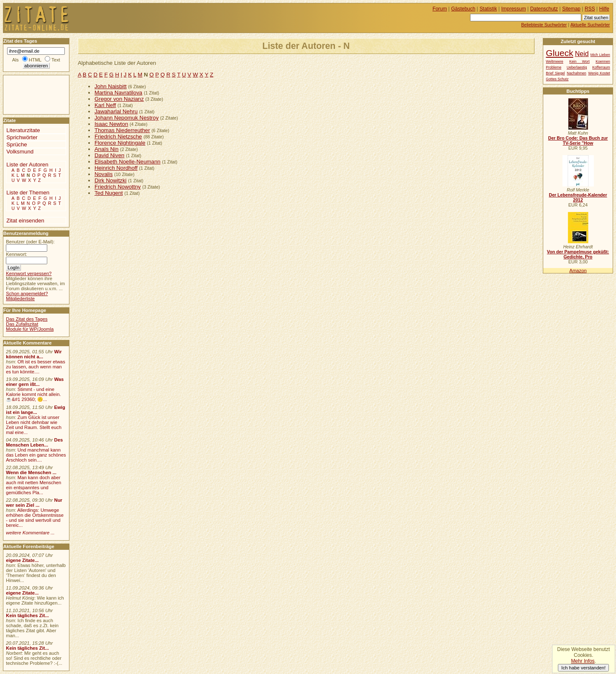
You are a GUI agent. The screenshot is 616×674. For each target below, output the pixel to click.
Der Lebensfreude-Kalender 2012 (578, 197)
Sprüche (17, 144)
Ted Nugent (109, 193)
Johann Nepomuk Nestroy (127, 118)
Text (56, 60)
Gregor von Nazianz (119, 99)
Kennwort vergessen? (29, 273)
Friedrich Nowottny (118, 187)
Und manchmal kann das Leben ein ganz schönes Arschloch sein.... (36, 455)
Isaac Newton (111, 124)
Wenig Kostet (599, 73)
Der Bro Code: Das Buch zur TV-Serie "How (578, 140)
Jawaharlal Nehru (116, 111)
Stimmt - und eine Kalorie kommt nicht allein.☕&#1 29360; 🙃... (33, 394)
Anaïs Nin (107, 149)
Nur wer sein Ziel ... (34, 503)
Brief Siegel (555, 73)
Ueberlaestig (577, 67)
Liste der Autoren (27, 165)
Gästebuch (463, 9)
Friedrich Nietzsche (118, 137)
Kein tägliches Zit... (27, 615)
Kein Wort (579, 61)
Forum (440, 9)
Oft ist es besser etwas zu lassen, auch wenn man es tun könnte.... (36, 367)
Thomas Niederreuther (122, 130)
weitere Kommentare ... (30, 533)
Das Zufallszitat (22, 324)
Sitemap (571, 9)
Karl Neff (105, 105)
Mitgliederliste (20, 299)
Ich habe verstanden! (583, 668)
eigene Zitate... (22, 560)
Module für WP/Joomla (30, 329)
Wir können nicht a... (34, 354)
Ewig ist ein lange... (36, 410)
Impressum (514, 9)
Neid (582, 54)
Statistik (488, 9)
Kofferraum (601, 67)
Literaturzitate (23, 130)
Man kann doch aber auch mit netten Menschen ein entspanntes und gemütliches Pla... (33, 485)
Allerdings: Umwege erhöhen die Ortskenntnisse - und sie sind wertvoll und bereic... (35, 518)
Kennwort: (17, 254)
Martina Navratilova (118, 93)
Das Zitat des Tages (27, 319)
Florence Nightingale (120, 143)
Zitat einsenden (25, 221)
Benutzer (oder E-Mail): (30, 242)
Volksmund (20, 152)
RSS (590, 9)
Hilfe (604, 9)
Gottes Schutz (557, 79)
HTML (35, 60)
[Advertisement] (28, 94)
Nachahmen (576, 73)
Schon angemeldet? (27, 294)
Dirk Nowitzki (111, 180)
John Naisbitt (111, 86)
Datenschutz (544, 9)
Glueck (559, 53)
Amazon (578, 271)
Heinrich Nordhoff (116, 168)
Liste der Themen (28, 193)
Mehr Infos (583, 661)
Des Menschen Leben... (34, 442)
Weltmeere (555, 61)
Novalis (104, 174)
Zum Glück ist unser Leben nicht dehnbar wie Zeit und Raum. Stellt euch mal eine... (34, 425)
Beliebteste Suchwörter (544, 25)
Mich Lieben (600, 55)
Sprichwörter (22, 137)
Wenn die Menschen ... (31, 472)
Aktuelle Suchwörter (590, 25)
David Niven (110, 155)
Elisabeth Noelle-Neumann (128, 162)
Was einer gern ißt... (35, 382)
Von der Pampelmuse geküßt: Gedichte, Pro (578, 254)
